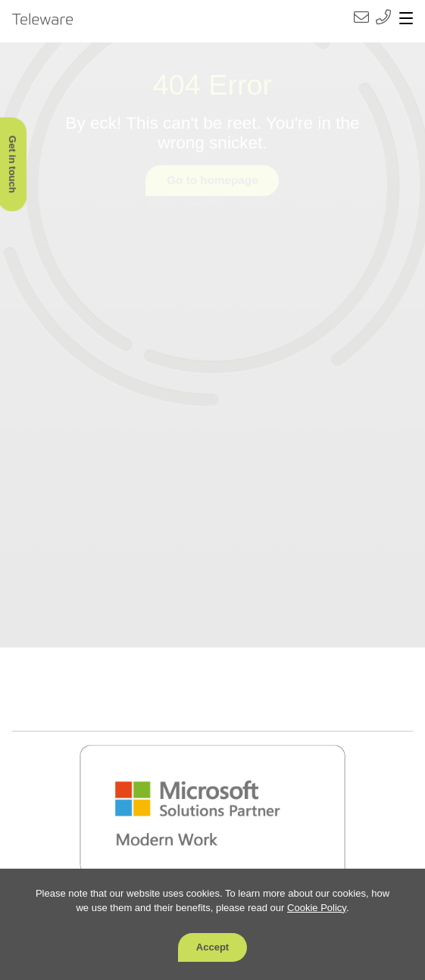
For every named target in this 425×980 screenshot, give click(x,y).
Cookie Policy (317, 908)
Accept (212, 947)
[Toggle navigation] (406, 19)
